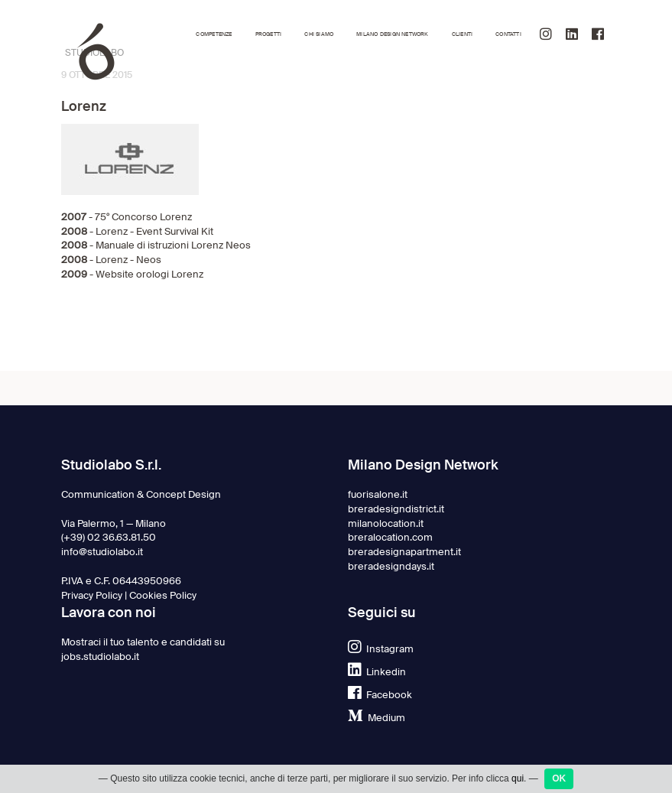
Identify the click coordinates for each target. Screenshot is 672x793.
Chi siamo (319, 34)
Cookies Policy (163, 595)
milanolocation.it (386, 523)
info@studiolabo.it (102, 552)
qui (518, 784)
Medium (377, 718)
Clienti (462, 34)
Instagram (381, 649)
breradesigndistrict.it (396, 509)
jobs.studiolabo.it (100, 656)
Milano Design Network (392, 34)
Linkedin (377, 672)
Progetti (269, 34)
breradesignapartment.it (404, 552)
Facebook (380, 695)
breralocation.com (390, 537)
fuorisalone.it (378, 494)
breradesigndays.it (391, 566)
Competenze (214, 34)
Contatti (508, 34)
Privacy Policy (92, 595)
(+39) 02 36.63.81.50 (109, 537)
